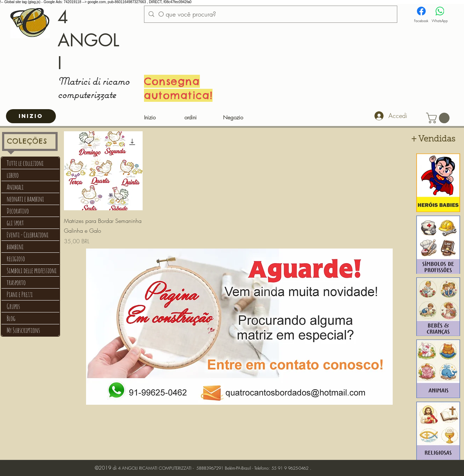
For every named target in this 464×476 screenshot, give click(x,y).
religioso (16, 259)
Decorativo (18, 211)
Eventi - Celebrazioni (28, 235)
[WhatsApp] (440, 15)
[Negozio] (233, 118)
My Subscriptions (23, 330)
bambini (15, 247)
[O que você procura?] (270, 14)
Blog (11, 318)
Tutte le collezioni (25, 163)
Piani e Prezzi (20, 294)
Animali (15, 187)
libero (13, 175)
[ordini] (191, 118)
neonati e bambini (25, 199)
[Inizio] (150, 118)
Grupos (13, 306)
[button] (439, 118)
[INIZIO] (31, 116)
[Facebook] (421, 15)
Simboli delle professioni (32, 270)
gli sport (15, 223)
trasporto (16, 282)
